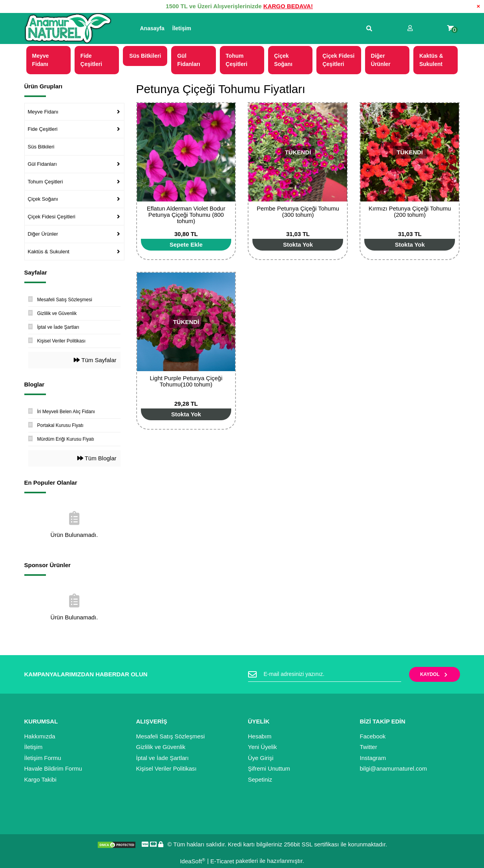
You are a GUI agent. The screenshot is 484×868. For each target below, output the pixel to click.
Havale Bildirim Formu (53, 768)
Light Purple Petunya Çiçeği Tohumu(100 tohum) (186, 381)
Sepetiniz (260, 779)
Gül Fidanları (42, 164)
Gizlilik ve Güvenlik (161, 747)
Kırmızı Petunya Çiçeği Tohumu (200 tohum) (410, 212)
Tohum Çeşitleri (46, 182)
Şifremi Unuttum (269, 768)
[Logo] (68, 29)
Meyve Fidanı (43, 112)
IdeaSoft (192, 861)
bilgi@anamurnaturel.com (394, 768)
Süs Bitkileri (41, 147)
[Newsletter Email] (325, 674)
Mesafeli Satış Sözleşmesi (171, 736)
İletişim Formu (43, 758)
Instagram (373, 758)
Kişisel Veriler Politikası (166, 768)
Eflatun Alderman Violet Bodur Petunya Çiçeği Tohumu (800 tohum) (186, 215)
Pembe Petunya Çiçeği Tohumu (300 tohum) (298, 212)
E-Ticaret (222, 861)
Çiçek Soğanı (43, 199)
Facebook (373, 736)
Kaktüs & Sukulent (49, 252)
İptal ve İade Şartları (163, 758)
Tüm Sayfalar (95, 360)
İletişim (182, 28)
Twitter (369, 747)
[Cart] (450, 28)
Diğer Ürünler (43, 234)
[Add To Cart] (186, 245)
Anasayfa (152, 28)
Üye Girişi (261, 758)
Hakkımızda (40, 736)
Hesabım (260, 736)
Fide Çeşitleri (43, 129)
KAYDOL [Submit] (434, 674)
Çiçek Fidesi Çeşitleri (52, 217)
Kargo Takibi (40, 779)
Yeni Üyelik (263, 747)
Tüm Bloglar (97, 458)
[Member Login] (410, 28)
